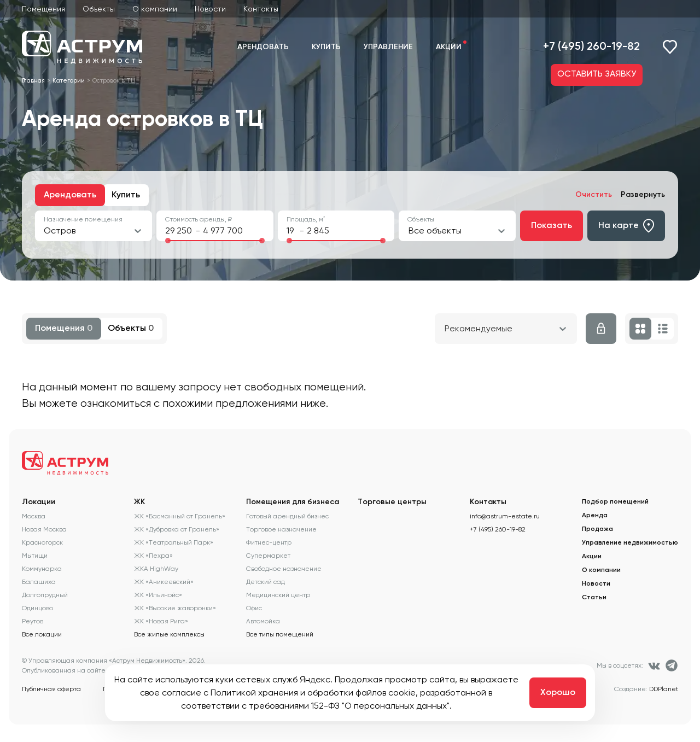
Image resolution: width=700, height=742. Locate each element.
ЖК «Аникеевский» (164, 582)
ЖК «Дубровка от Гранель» (177, 529)
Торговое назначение (281, 529)
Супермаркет (268, 556)
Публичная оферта (51, 689)
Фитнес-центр (269, 542)
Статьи (594, 598)
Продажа (597, 529)
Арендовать (263, 47)
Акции (449, 47)
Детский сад (266, 582)
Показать (552, 226)
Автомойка (263, 621)
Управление (388, 47)
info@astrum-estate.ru (505, 516)
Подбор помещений (615, 502)
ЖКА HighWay (156, 569)
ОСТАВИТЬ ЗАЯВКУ (597, 74)
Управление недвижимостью (630, 543)
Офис (254, 608)
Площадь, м (306, 219)
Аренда (595, 516)
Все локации (42, 634)
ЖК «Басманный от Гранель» (180, 516)
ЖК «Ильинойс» (158, 595)
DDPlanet (664, 689)
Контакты (261, 9)
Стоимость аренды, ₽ (199, 219)
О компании (155, 9)
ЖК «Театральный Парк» (174, 542)
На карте (626, 226)
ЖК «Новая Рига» (161, 621)
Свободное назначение (284, 569)
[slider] (168, 241)
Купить (326, 47)
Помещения (43, 9)
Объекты (99, 9)
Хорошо (558, 693)
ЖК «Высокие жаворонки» (175, 608)
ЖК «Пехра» (153, 556)
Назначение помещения (83, 219)
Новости (210, 9)
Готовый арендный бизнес (287, 516)
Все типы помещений (280, 634)
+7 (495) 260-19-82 (591, 47)
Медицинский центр (278, 595)
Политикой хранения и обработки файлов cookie (313, 693)
